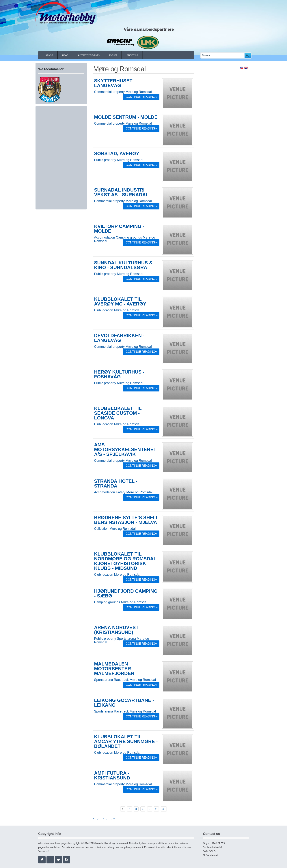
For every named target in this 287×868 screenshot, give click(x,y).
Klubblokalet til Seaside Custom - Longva (118, 413)
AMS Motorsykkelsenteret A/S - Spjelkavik (125, 449)
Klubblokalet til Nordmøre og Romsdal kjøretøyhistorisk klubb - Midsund (125, 561)
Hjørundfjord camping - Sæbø (126, 593)
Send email (212, 855)
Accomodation (105, 237)
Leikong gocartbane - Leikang (124, 703)
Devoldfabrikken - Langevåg (119, 338)
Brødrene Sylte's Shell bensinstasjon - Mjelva (126, 520)
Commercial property (109, 92)
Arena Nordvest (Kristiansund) (116, 630)
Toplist (113, 55)
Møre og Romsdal (139, 92)
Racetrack (121, 680)
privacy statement (133, 847)
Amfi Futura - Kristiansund (112, 775)
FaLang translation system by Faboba (105, 819)
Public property (105, 160)
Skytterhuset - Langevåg (115, 83)
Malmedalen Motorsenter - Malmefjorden (114, 669)
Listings (48, 55)
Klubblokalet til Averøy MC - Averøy (120, 301)
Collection (101, 529)
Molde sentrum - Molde (126, 117)
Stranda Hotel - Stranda (116, 483)
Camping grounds (129, 237)
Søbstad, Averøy (117, 153)
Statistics (132, 55)
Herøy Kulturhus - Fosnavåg (119, 374)
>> (164, 809)
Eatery (121, 492)
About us (44, 851)
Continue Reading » (142, 97)
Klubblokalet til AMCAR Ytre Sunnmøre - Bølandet (126, 741)
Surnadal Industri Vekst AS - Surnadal (121, 192)
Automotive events (89, 55)
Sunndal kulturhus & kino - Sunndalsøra (123, 265)
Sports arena (126, 639)
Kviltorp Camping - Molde (119, 229)
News (65, 55)
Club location (104, 310)
